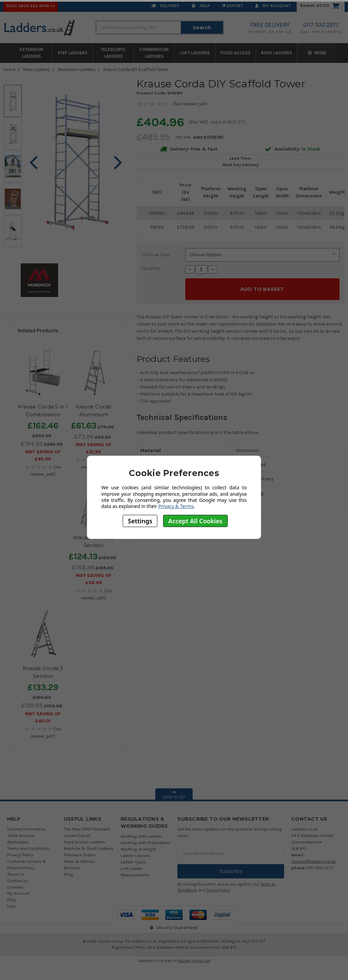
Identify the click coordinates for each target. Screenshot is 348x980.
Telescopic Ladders (113, 53)
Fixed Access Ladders (85, 842)
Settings (140, 521)
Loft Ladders (195, 53)
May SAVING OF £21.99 (93, 448)
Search (202, 28)
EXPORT (233, 6)
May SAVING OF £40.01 (43, 717)
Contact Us (18, 881)
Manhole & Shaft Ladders (89, 848)
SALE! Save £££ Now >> (31, 6)
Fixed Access (236, 53)
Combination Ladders (154, 53)
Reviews (72, 868)
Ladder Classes (135, 855)
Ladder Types (133, 862)
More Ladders (37, 69)
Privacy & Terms (176, 506)
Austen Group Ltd (194, 961)
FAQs (12, 900)
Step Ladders (72, 53)
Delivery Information (27, 829)
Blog (69, 874)
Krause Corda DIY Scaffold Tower (136, 69)
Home (9, 69)
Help (201, 6)
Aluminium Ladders (77, 69)
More (317, 53)
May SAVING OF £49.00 (43, 455)
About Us (16, 874)
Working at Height (138, 849)
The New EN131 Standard (87, 829)
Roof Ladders (276, 53)
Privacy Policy (20, 855)
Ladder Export (77, 835)
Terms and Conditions (28, 848)
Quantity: (152, 268)
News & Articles (79, 861)
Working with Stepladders (145, 843)
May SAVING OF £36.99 (93, 579)
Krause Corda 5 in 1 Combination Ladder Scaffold (43, 414)
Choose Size (156, 255)
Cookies (15, 887)
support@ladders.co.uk (314, 861)
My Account (273, 6)
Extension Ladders (31, 53)
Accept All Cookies (195, 521)
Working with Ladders (142, 836)
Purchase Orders (80, 855)
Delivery (165, 6)
